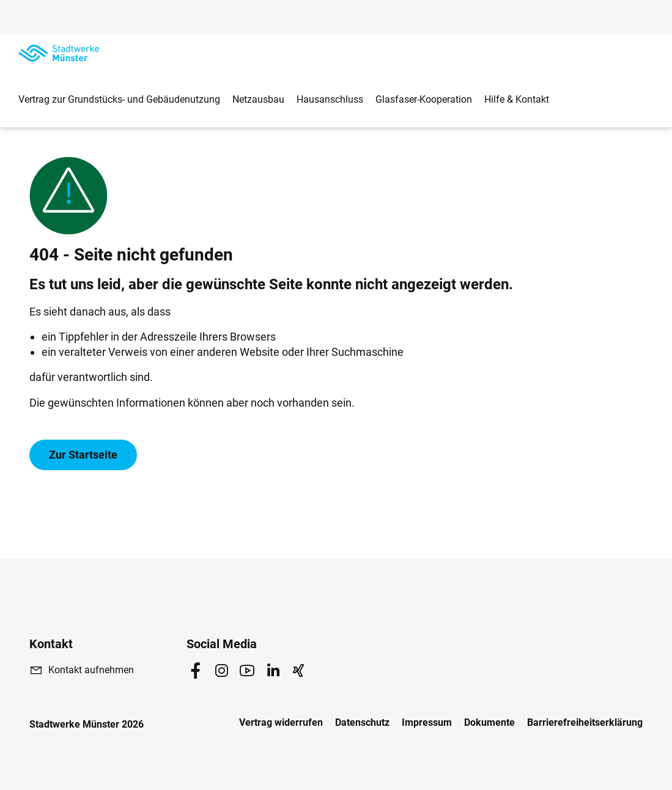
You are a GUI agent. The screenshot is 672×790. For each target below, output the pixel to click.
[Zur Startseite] (59, 53)
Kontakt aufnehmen (91, 670)
